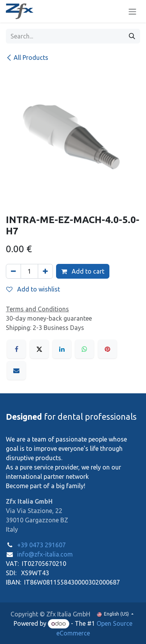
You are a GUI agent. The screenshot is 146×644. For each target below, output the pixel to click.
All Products (27, 58)
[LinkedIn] (62, 349)
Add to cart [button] (83, 271)
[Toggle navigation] (132, 11)
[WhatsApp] (84, 349)
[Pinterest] (107, 349)
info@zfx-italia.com (45, 554)
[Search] (132, 36)
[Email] (16, 370)
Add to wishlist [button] (33, 289)
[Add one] (45, 271)
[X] (39, 349)
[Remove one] (13, 271)
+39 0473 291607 (41, 545)
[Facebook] (16, 349)
